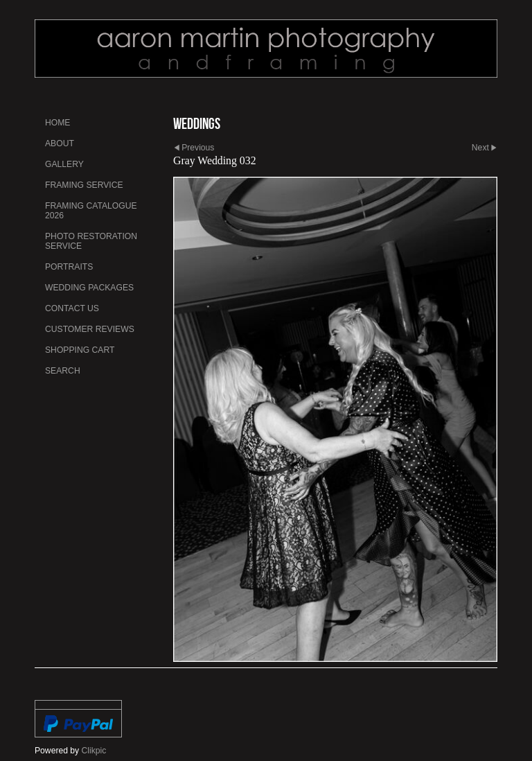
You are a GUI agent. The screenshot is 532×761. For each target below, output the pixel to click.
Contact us (72, 308)
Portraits (69, 267)
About (60, 143)
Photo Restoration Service (91, 241)
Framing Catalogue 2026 (91, 211)
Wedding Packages (89, 288)
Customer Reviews (90, 329)
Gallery (64, 164)
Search (63, 371)
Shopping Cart (80, 350)
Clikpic (94, 751)
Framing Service (84, 185)
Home (57, 123)
